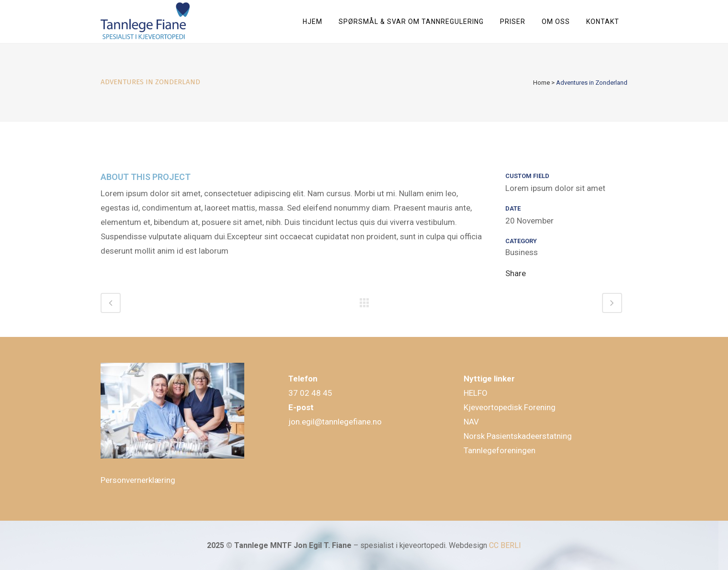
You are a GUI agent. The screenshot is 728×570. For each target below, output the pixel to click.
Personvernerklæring (138, 480)
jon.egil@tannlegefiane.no (335, 422)
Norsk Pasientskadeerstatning (518, 436)
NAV (471, 422)
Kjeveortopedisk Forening (510, 407)
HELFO (476, 393)
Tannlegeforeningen (500, 450)
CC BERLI (505, 545)
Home (541, 83)
